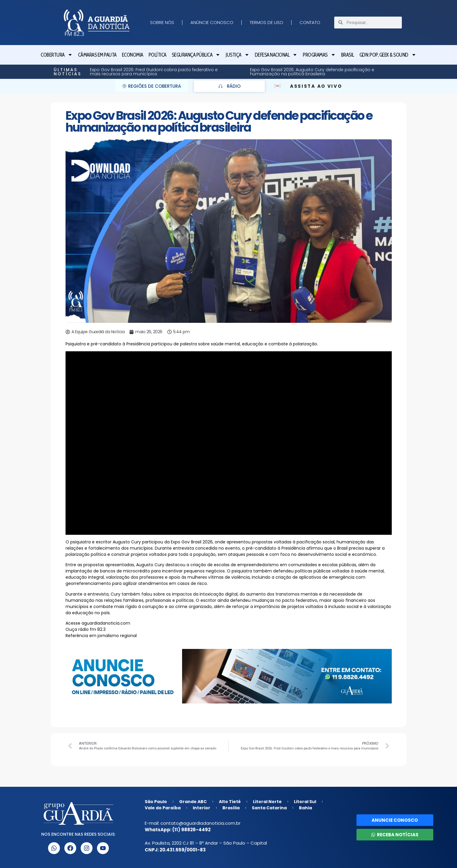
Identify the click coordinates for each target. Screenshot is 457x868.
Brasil (348, 55)
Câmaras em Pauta (97, 55)
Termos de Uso (266, 22)
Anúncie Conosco (212, 22)
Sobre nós (162, 22)
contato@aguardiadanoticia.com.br (200, 823)
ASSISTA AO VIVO (316, 86)
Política (157, 55)
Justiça (238, 55)
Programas (319, 55)
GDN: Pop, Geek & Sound (388, 55)
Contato (310, 22)
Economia (133, 55)
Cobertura (57, 55)
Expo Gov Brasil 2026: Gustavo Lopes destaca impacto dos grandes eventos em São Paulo (288, 72)
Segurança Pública (196, 55)
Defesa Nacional (276, 55)
